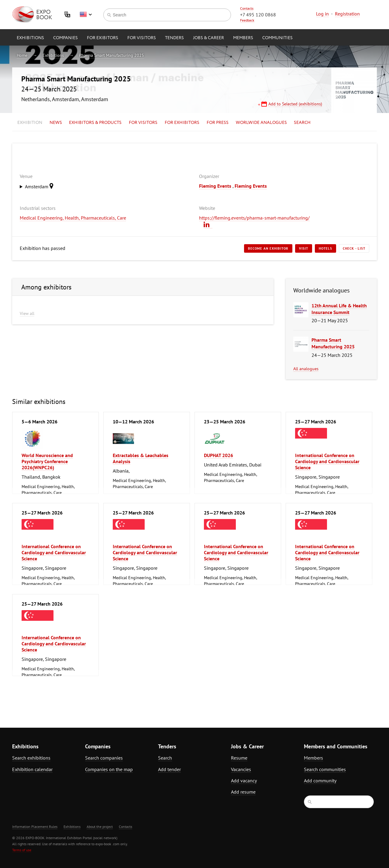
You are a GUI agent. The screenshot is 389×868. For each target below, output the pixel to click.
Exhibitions (30, 38)
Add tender (169, 769)
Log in (322, 14)
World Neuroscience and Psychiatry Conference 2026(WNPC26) (47, 461)
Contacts (247, 8)
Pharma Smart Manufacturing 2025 (112, 55)
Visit (304, 248)
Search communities (325, 769)
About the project (100, 827)
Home (22, 55)
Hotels (325, 248)
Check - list (354, 248)
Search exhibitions (31, 758)
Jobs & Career (208, 38)
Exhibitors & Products (95, 123)
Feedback (247, 20)
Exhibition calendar (32, 769)
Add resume (243, 792)
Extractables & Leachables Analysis (141, 458)
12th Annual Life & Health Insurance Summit (339, 309)
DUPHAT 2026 (219, 455)
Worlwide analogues (261, 123)
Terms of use (22, 850)
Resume (239, 758)
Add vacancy (244, 781)
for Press (218, 123)
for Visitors (142, 38)
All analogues (306, 369)
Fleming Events (215, 186)
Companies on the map (109, 769)
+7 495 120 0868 (258, 15)
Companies (65, 38)
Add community (320, 781)
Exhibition (30, 123)
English (86, 15)
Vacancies (241, 769)
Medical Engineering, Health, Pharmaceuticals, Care (73, 218)
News (56, 123)
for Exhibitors (182, 123)
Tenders (174, 38)
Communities (277, 38)
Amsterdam (41, 186)
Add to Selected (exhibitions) (295, 104)
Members (243, 38)
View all (27, 313)
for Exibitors (103, 38)
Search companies (104, 758)
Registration (347, 14)
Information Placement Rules (35, 827)
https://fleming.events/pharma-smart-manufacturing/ (254, 218)
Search (302, 123)
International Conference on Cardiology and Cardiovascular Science (327, 461)
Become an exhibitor (268, 248)
